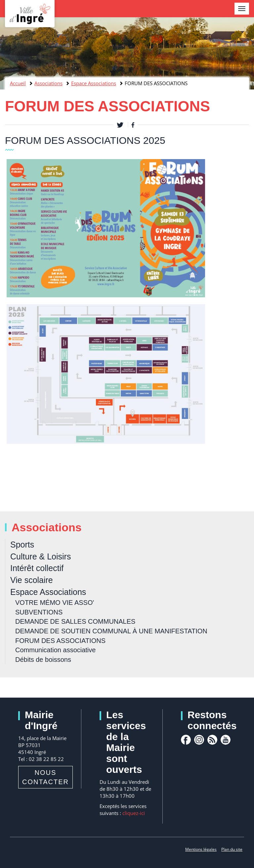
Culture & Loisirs (41, 556)
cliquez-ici (134, 813)
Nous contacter (45, 777)
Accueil (18, 83)
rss (212, 740)
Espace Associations (94, 83)
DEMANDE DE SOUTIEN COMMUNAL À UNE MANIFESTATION (111, 631)
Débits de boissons (43, 660)
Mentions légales (201, 849)
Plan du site (232, 849)
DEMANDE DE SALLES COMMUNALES (75, 621)
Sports (22, 545)
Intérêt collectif (37, 568)
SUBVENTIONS (39, 612)
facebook (186, 740)
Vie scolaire (32, 580)
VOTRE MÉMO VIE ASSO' (55, 603)
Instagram (199, 740)
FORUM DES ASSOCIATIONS (60, 641)
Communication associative (55, 650)
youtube (226, 740)
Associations (48, 83)
